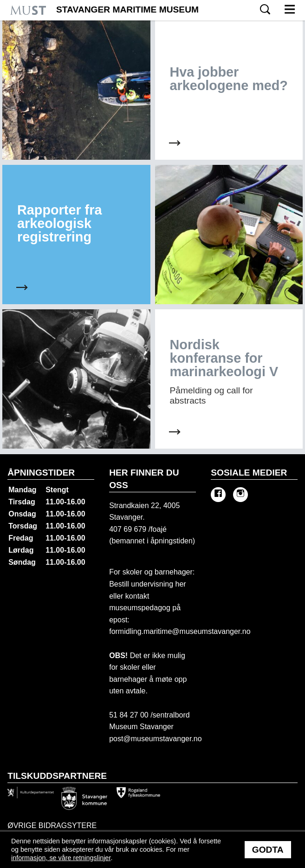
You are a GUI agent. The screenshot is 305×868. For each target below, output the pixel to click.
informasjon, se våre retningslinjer (61, 858)
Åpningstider (41, 473)
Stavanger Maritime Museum (127, 10)
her (180, 584)
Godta (268, 850)
